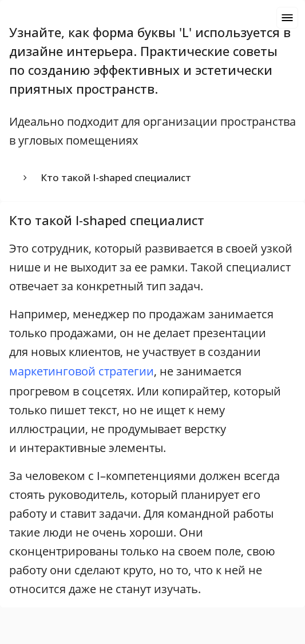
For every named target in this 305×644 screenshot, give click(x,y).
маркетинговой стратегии (82, 371)
